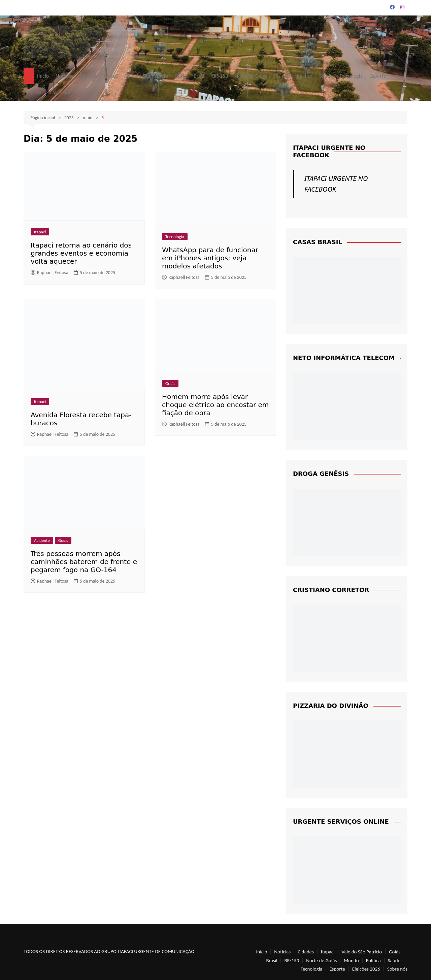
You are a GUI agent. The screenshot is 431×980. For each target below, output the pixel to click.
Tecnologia (351, 76)
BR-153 (220, 76)
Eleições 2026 (42, 92)
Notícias (64, 76)
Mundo (282, 76)
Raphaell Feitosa (49, 273)
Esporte (378, 76)
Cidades (88, 76)
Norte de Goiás (251, 76)
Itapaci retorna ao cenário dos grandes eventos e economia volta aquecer (81, 253)
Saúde (326, 76)
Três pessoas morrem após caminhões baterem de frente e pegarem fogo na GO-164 (84, 562)
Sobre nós (74, 92)
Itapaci (111, 76)
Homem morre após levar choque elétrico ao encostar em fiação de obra (215, 405)
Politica (305, 76)
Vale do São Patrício (146, 76)
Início (43, 76)
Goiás (181, 76)
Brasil (200, 76)
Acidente (42, 540)
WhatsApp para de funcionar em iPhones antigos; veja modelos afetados (210, 258)
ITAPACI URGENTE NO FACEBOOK (329, 151)
